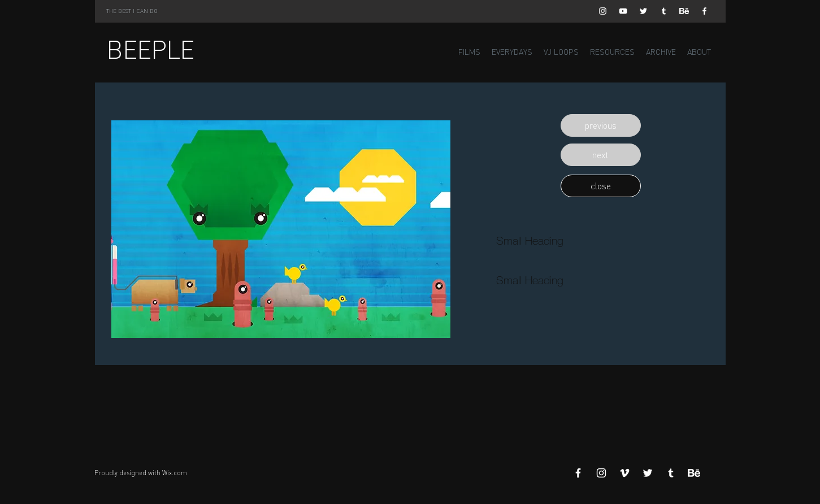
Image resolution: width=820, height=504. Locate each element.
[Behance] (684, 11)
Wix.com (175, 473)
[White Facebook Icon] (704, 11)
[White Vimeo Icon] (624, 473)
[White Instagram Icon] (603, 11)
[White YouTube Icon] (623, 11)
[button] (601, 125)
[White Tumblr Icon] (664, 11)
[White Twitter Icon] (643, 11)
